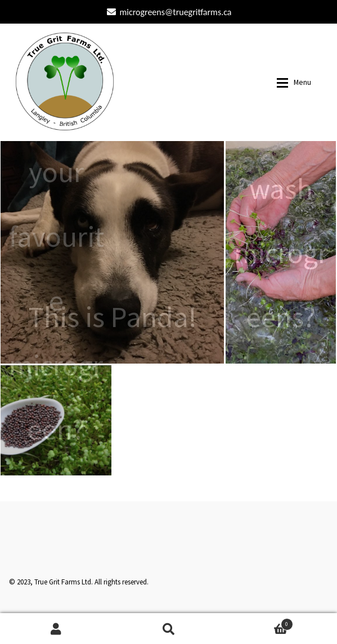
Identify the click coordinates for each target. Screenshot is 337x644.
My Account (56, 629)
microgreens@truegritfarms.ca (167, 12)
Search (169, 629)
